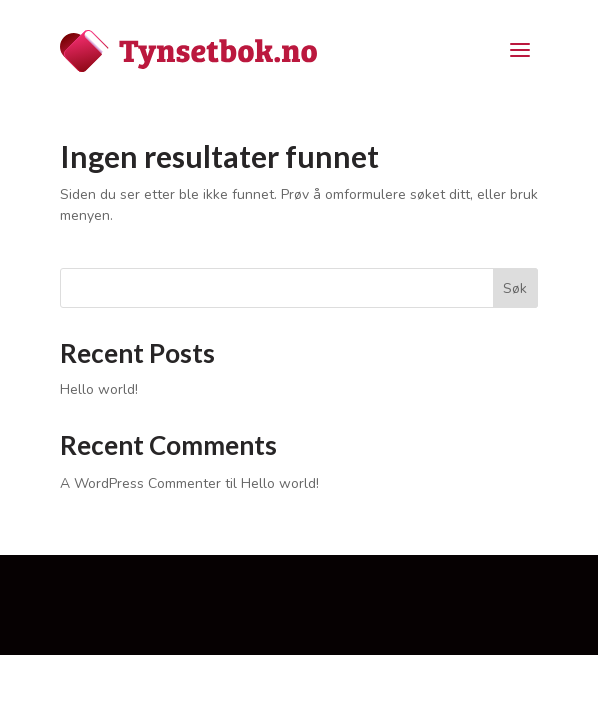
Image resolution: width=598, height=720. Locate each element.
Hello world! (99, 389)
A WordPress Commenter (140, 483)
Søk (515, 288)
